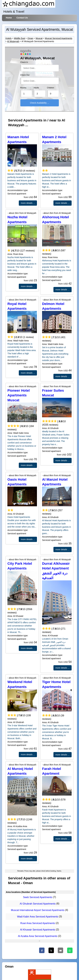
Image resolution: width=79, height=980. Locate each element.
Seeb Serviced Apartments (38, 897)
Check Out (25, 75)
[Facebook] (42, 950)
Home (9, 18)
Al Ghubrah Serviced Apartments (38, 904)
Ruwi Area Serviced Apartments (38, 923)
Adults (36, 88)
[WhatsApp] (70, 950)
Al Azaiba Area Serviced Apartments (38, 936)
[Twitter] (51, 950)
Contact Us (22, 18)
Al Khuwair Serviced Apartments (38, 930)
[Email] (60, 950)
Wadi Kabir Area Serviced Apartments (38, 917)
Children (51, 88)
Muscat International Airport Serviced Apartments (38, 910)
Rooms (23, 88)
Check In (24, 62)
